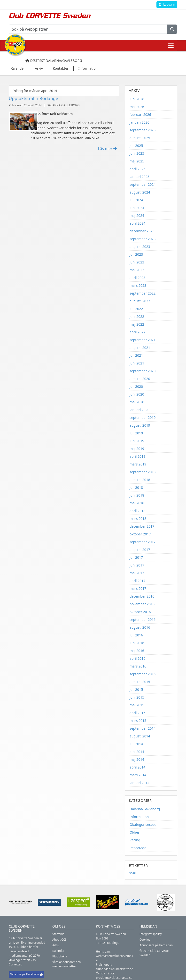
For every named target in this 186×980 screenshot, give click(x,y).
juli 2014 (136, 744)
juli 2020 (136, 386)
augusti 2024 (140, 192)
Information (139, 817)
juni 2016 (137, 643)
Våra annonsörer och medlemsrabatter (67, 964)
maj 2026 (137, 107)
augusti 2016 (140, 627)
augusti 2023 (140, 247)
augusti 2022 (140, 301)
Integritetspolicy (151, 934)
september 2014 (143, 728)
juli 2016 (136, 635)
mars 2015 (138, 721)
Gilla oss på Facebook (26, 974)
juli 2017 (136, 557)
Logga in (167, 4)
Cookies (145, 940)
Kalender (58, 951)
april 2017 (137, 581)
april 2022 (137, 332)
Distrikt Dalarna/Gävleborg (54, 61)
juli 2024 (136, 200)
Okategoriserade (143, 824)
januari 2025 (139, 177)
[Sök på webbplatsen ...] (88, 29)
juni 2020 (137, 394)
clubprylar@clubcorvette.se (114, 969)
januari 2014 (139, 783)
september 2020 (143, 371)
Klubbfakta (60, 956)
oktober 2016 (140, 612)
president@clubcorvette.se (114, 978)
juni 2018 (137, 495)
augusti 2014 (140, 736)
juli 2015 (136, 689)
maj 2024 (137, 215)
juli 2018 (136, 487)
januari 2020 (139, 410)
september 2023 (143, 239)
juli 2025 (136, 146)
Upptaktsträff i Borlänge (33, 98)
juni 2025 (137, 153)
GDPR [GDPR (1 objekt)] (132, 873)
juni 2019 (137, 441)
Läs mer (107, 149)
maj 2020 (137, 402)
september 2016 (143, 620)
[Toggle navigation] (171, 46)
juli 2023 (136, 254)
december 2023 (142, 231)
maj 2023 (137, 270)
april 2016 (137, 658)
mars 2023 (138, 285)
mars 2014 (138, 775)
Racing (135, 840)
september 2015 (143, 674)
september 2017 (143, 542)
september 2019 (143, 418)
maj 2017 (137, 573)
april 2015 (137, 713)
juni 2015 (137, 697)
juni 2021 (137, 363)
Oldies (135, 832)
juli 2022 (136, 309)
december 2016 (142, 596)
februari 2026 (140, 114)
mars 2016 (138, 666)
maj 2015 (137, 705)
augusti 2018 (140, 480)
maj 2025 (137, 161)
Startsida (58, 934)
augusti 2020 (140, 379)
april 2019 (137, 456)
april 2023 (137, 278)
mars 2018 (138, 519)
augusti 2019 (140, 425)
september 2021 (143, 340)
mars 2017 (138, 588)
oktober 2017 (140, 534)
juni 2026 (137, 99)
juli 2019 (136, 433)
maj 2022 (137, 324)
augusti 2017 (140, 550)
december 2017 (142, 526)
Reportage (138, 848)
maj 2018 (137, 503)
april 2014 (137, 767)
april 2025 (137, 169)
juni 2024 (137, 208)
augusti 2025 (140, 138)
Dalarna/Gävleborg (145, 809)
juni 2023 (137, 262)
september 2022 (143, 293)
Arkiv (56, 945)
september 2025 (143, 130)
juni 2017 (137, 565)
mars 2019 (138, 464)
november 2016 (142, 604)
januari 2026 (139, 122)
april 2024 (137, 223)
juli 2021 (136, 355)
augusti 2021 (140, 348)
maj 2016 (137, 651)
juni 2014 (137, 752)
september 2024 (143, 184)
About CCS (59, 940)
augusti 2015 (140, 682)
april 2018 (137, 511)
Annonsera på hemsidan (156, 945)
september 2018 (143, 472)
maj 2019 (137, 449)
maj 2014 (137, 759)
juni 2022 (137, 317)
